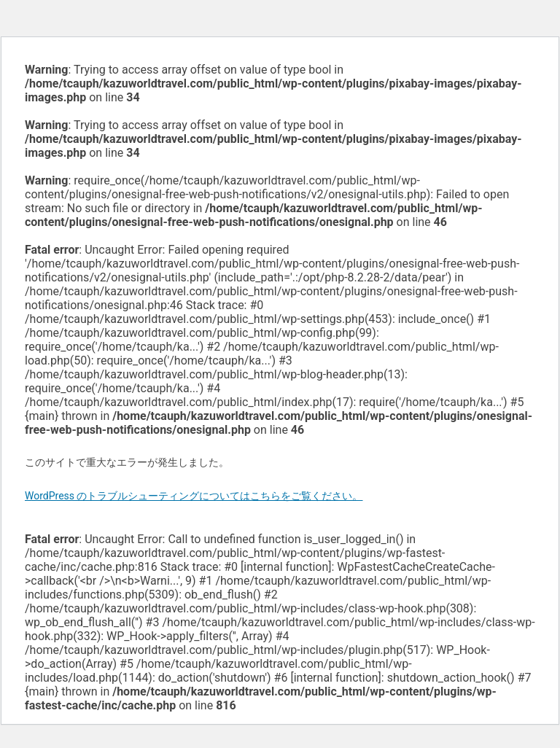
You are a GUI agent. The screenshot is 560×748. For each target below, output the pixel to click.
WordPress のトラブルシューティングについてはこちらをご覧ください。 (194, 496)
